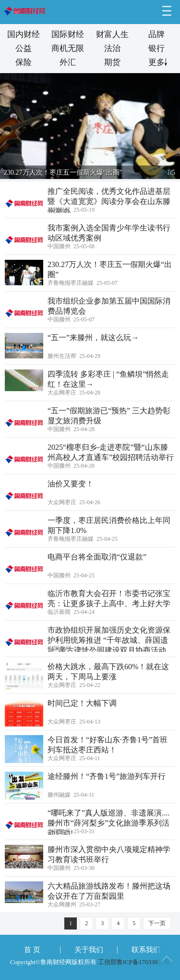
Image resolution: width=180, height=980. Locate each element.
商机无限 (68, 48)
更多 (156, 62)
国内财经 (24, 34)
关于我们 (89, 950)
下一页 (157, 923)
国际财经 (68, 34)
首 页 (32, 950)
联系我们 (146, 950)
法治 (112, 48)
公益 (24, 48)
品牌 (156, 34)
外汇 (68, 62)
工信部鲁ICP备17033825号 (134, 962)
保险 (24, 62)
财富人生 (112, 34)
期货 (112, 62)
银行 (156, 48)
